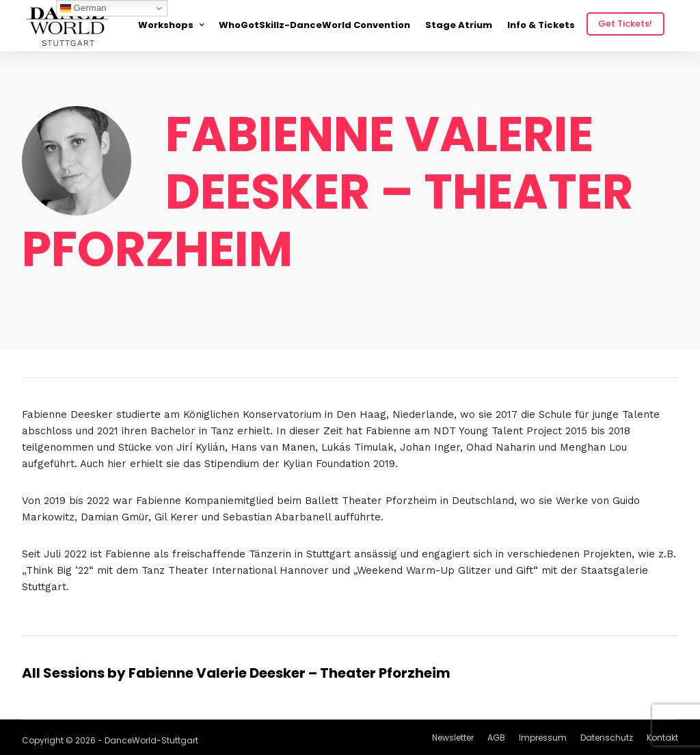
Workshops (166, 25)
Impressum (543, 738)
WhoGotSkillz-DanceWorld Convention (314, 25)
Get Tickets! (625, 24)
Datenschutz (607, 738)
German (83, 8)
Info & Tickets (541, 25)
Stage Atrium (459, 25)
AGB (496, 738)
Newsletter (453, 738)
